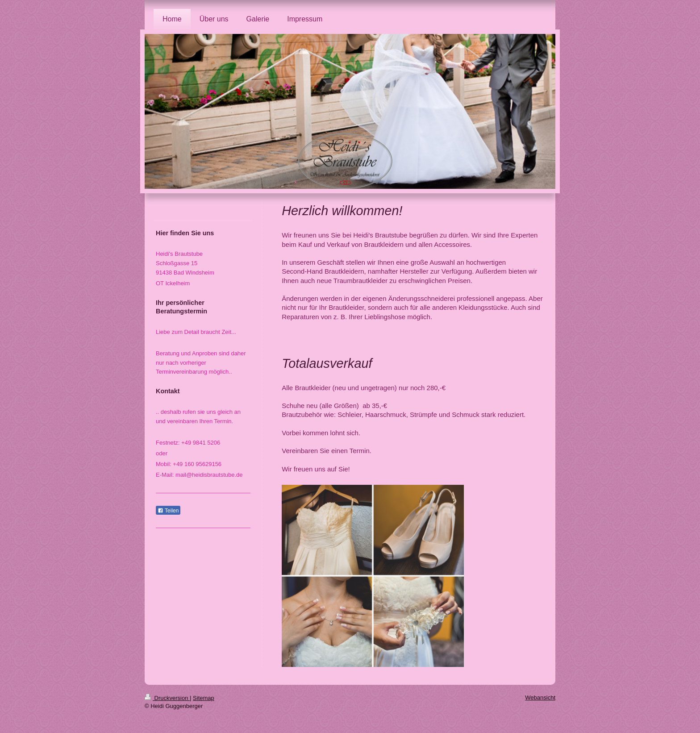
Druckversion (167, 698)
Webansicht (540, 698)
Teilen (168, 511)
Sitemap (204, 698)
